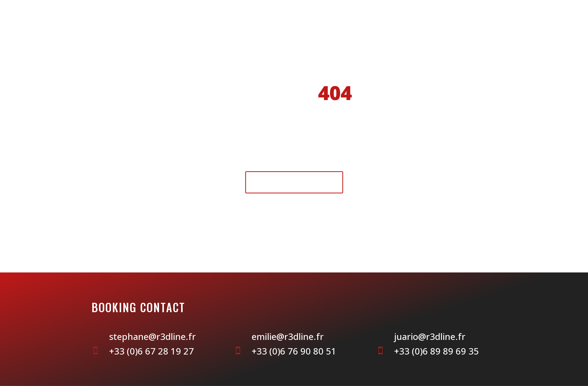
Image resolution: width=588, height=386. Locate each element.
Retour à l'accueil (294, 182)
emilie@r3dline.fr (288, 336)
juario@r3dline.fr (430, 336)
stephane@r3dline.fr (152, 336)
